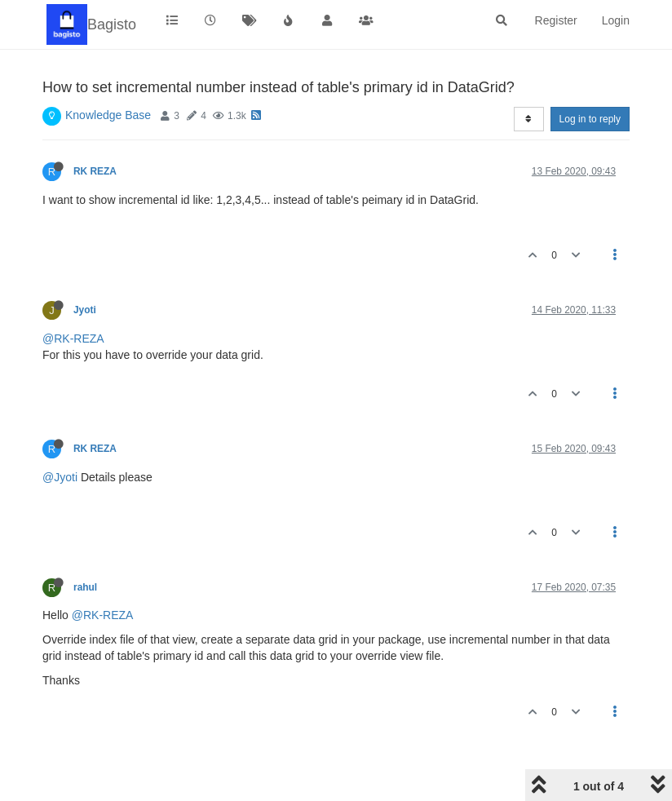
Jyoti (85, 310)
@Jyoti (60, 477)
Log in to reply (590, 119)
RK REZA (95, 171)
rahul (85, 587)
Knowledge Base (108, 115)
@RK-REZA (73, 339)
